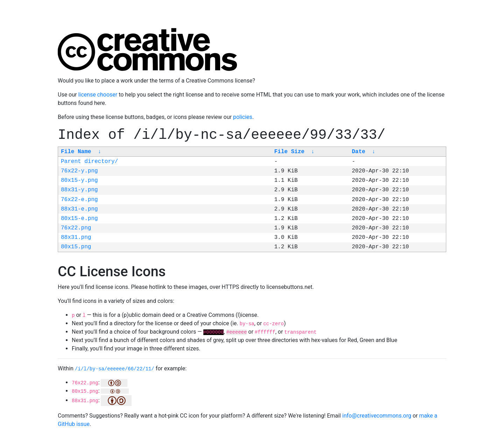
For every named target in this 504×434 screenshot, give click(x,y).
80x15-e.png (79, 219)
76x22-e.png (79, 200)
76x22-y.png (79, 171)
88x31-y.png (79, 190)
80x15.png (76, 247)
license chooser (98, 95)
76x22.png (76, 228)
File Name (76, 152)
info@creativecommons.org (377, 416)
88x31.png (76, 237)
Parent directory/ (89, 162)
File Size (289, 152)
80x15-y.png (79, 180)
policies (243, 117)
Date (358, 152)
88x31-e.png (79, 209)
